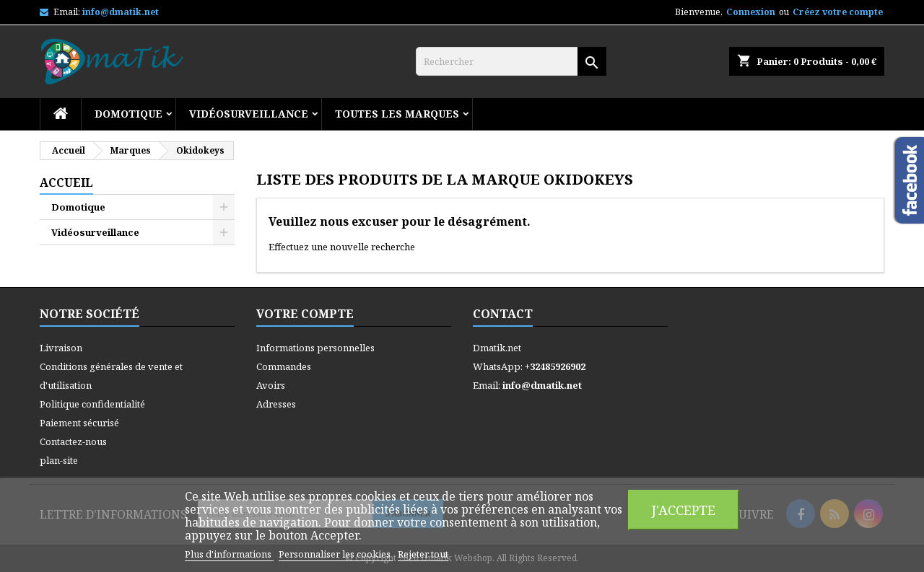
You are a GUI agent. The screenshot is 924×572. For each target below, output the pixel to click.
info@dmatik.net (121, 12)
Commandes (284, 366)
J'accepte (684, 510)
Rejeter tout (423, 554)
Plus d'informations (229, 554)
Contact (503, 314)
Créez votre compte (838, 12)
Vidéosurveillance (249, 114)
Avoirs (271, 385)
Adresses (276, 404)
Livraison (61, 348)
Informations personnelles (315, 348)
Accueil (66, 182)
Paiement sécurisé (79, 423)
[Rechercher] (511, 61)
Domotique (128, 114)
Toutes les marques (397, 114)
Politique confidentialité (92, 404)
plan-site (59, 460)
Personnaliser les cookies (336, 554)
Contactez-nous (73, 441)
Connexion (751, 12)
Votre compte (305, 314)
